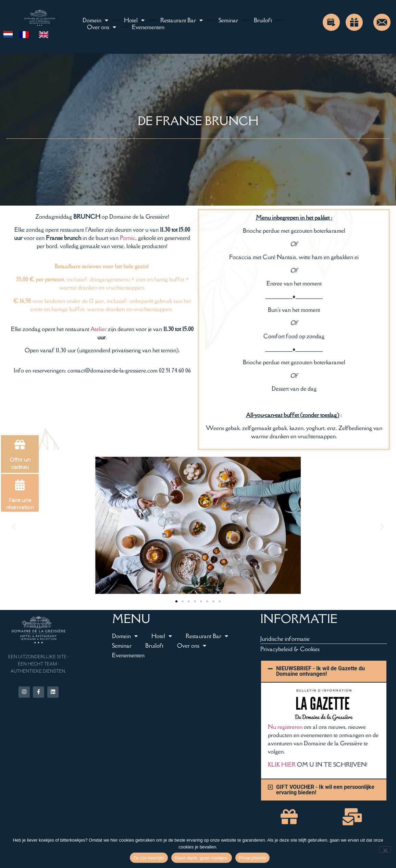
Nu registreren (285, 727)
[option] (26, 35)
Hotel (134, 20)
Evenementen (148, 27)
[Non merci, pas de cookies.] (385, 849)
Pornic (128, 238)
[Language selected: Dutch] (29, 34)
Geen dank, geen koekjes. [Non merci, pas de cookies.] (202, 858)
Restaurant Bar (182, 20)
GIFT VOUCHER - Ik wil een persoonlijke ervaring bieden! (325, 790)
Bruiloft (263, 20)
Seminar (228, 20)
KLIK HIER (282, 765)
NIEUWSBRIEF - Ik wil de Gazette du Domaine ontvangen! (320, 671)
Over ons (102, 27)
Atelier (98, 329)
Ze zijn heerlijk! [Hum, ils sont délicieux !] (149, 858)
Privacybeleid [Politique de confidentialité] (253, 858)
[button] (14, 527)
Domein (95, 20)
